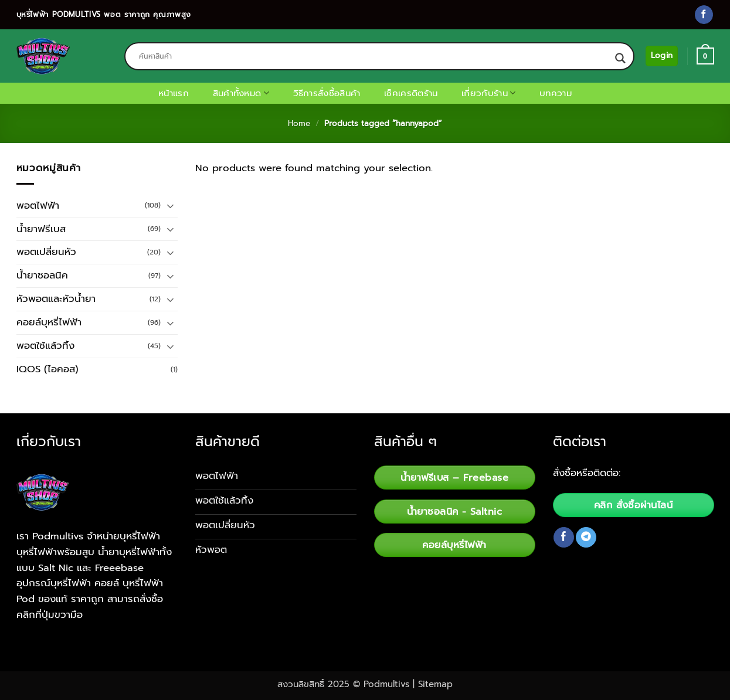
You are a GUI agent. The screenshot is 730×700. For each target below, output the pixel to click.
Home (299, 123)
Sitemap (435, 684)
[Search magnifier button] (620, 58)
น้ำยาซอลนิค (42, 275)
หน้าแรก (174, 93)
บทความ (556, 93)
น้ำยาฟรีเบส (41, 229)
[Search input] (374, 56)
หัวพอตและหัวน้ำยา (56, 299)
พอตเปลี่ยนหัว (46, 252)
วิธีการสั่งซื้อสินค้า (327, 93)
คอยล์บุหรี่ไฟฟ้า (49, 322)
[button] (662, 56)
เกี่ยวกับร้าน (488, 93)
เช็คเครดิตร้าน (411, 93)
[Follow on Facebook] (704, 14)
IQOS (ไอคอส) (47, 369)
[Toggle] (171, 205)
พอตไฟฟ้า (38, 205)
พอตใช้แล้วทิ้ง (45, 346)
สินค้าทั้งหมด (241, 93)
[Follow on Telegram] (586, 537)
